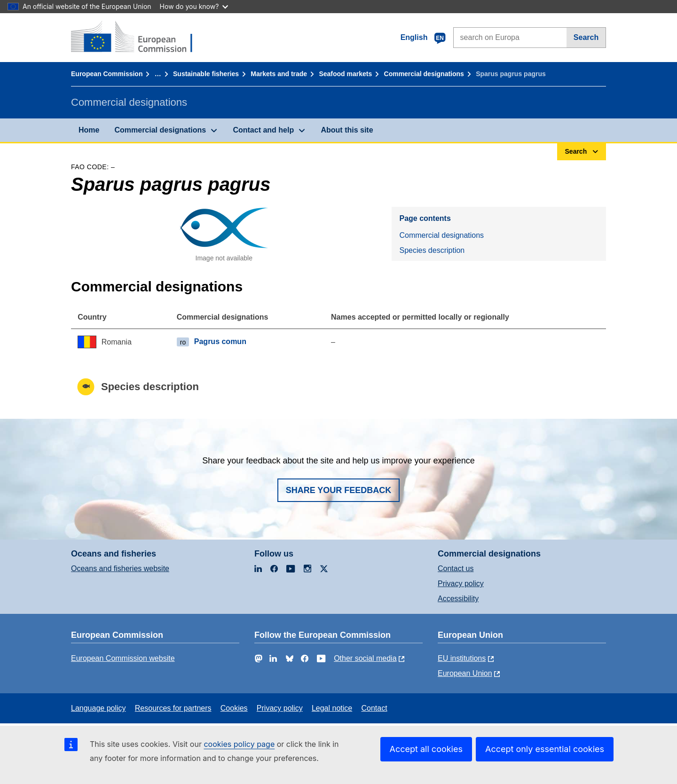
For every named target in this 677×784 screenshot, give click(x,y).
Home (89, 130)
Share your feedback (339, 490)
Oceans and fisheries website (120, 568)
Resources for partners (173, 708)
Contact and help (263, 130)
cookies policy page (239, 744)
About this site (347, 130)
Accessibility (458, 599)
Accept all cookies (426, 749)
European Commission (107, 74)
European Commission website (123, 658)
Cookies (234, 708)
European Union (465, 673)
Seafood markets (345, 74)
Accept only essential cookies (545, 749)
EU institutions (462, 658)
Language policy (98, 708)
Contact (374, 708)
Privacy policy (461, 584)
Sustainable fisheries (206, 74)
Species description (432, 250)
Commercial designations (424, 74)
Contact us (456, 568)
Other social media (365, 658)
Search (586, 37)
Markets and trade (279, 74)
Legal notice (332, 708)
